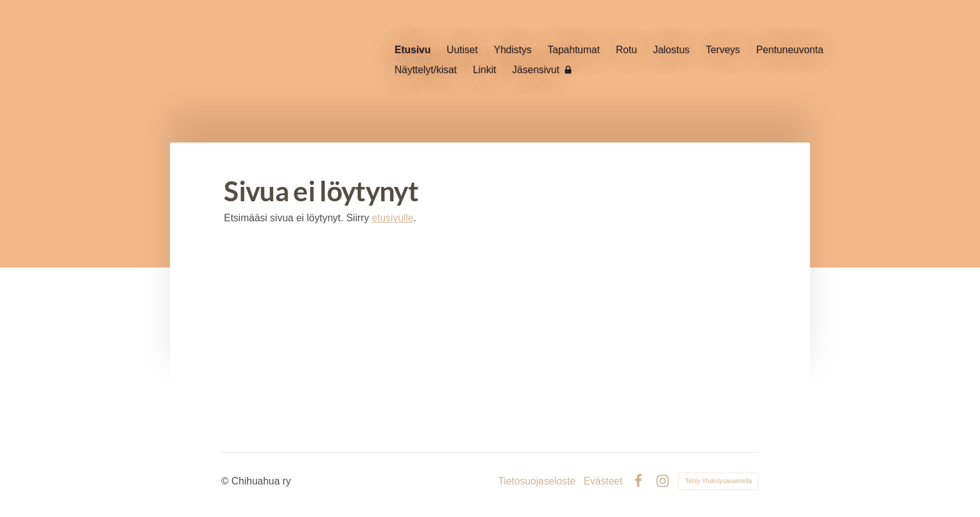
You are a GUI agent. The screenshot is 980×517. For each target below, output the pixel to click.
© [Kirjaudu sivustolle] (226, 481)
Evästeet (603, 481)
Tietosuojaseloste (537, 481)
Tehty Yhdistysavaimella (718, 481)
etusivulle (393, 218)
